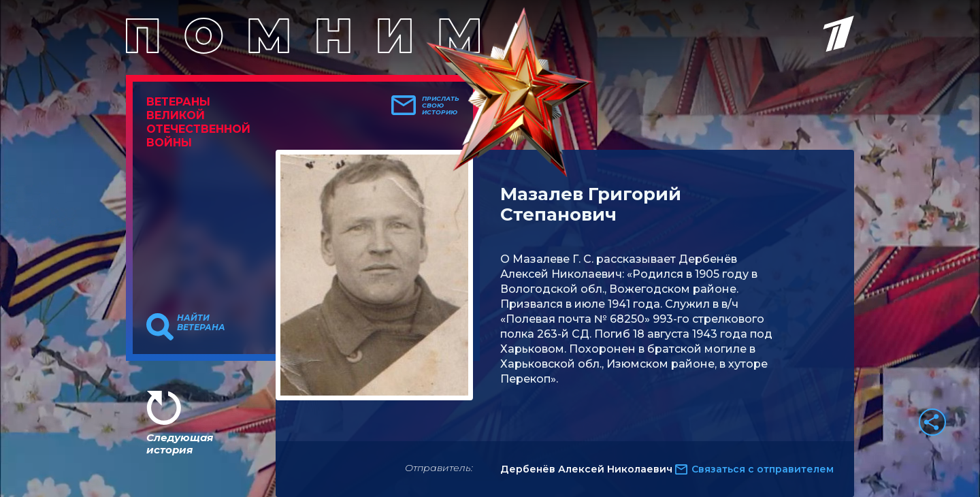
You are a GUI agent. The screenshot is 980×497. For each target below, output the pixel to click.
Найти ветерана (201, 323)
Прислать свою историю (441, 106)
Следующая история (180, 444)
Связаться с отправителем (763, 469)
